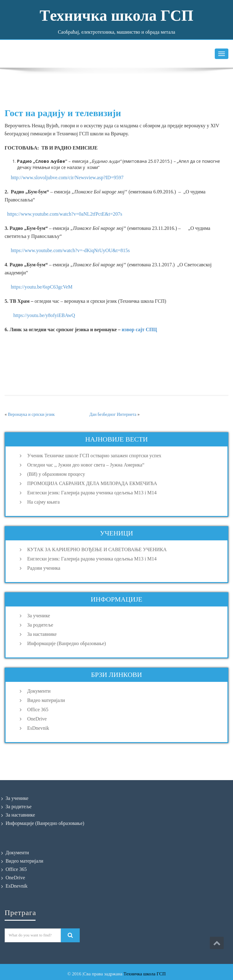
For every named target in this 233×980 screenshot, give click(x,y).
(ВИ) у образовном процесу (56, 474)
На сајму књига (43, 502)
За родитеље (40, 625)
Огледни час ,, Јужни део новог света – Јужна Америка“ (86, 465)
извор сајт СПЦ (139, 329)
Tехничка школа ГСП (116, 15)
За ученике (39, 616)
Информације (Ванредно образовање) (67, 643)
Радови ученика (44, 568)
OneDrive (37, 719)
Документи (39, 691)
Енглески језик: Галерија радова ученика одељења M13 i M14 (92, 493)
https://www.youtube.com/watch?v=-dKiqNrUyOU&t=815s (69, 250)
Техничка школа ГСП (145, 974)
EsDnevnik (38, 728)
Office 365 (38, 710)
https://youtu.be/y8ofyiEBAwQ (44, 315)
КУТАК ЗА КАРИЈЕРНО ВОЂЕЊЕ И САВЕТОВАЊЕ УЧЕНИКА (97, 549)
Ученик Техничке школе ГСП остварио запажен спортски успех (94, 456)
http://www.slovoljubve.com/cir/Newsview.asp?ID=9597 (67, 177)
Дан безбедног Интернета (113, 414)
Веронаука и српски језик (32, 414)
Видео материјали (46, 700)
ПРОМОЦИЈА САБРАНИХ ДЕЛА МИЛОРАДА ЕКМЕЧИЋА (92, 483)
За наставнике (42, 634)
